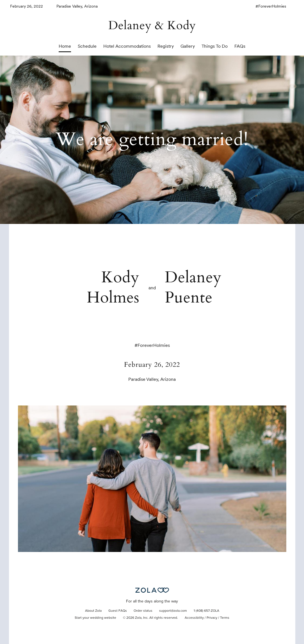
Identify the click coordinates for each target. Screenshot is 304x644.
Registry (166, 46)
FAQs (240, 46)
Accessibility (194, 618)
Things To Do (215, 46)
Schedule (87, 46)
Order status (143, 611)
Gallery (188, 46)
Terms (225, 618)
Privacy (212, 618)
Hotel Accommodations (127, 46)
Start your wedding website (95, 618)
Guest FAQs (118, 611)
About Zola (93, 611)
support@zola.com (173, 611)
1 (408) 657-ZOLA (206, 611)
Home (65, 46)
